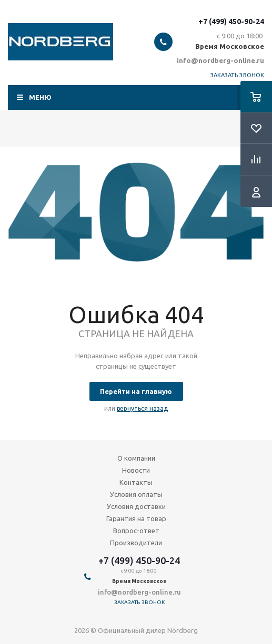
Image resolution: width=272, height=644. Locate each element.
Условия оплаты (136, 494)
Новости (136, 470)
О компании (136, 458)
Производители (136, 543)
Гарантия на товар (136, 518)
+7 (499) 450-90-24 (231, 22)
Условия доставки (136, 506)
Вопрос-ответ (136, 531)
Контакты (136, 482)
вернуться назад (142, 408)
